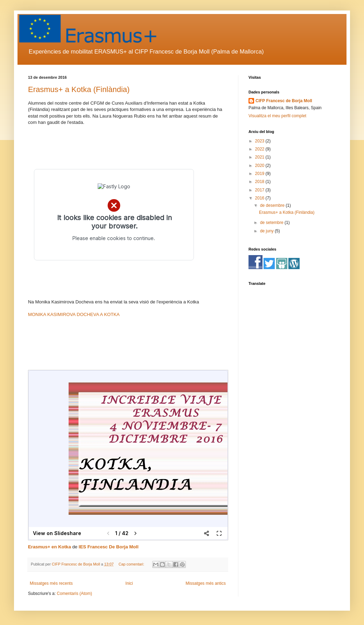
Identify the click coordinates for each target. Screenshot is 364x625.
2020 (260, 166)
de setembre (272, 223)
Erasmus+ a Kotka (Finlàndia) (79, 89)
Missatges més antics (206, 583)
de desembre (273, 205)
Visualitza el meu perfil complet (277, 116)
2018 (260, 182)
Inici (129, 583)
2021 (260, 157)
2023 (260, 141)
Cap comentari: (132, 564)
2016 (260, 198)
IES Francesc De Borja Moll (109, 547)
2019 (260, 174)
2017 (260, 190)
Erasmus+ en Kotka (50, 547)
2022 (260, 149)
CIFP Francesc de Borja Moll (284, 101)
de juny (267, 231)
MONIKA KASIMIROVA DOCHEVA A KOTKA (74, 314)
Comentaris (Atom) (74, 594)
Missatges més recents (51, 583)
